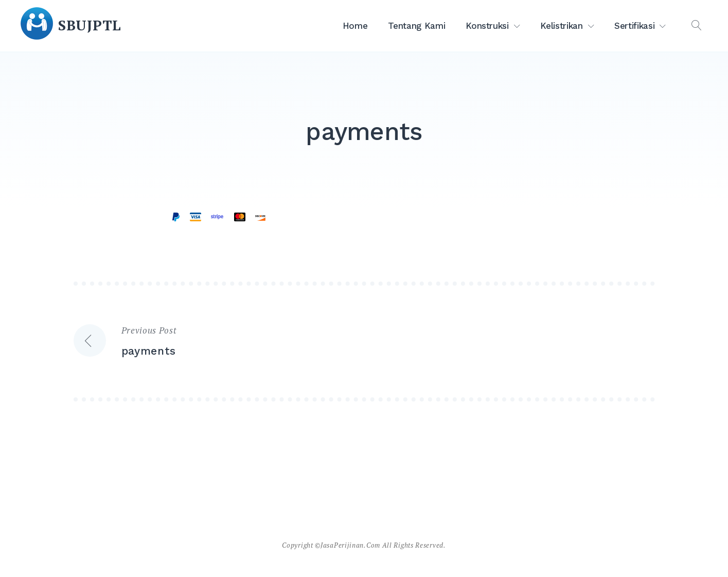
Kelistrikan (561, 26)
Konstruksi (487, 26)
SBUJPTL (90, 25)
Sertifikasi (634, 26)
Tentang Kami (416, 26)
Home (355, 26)
